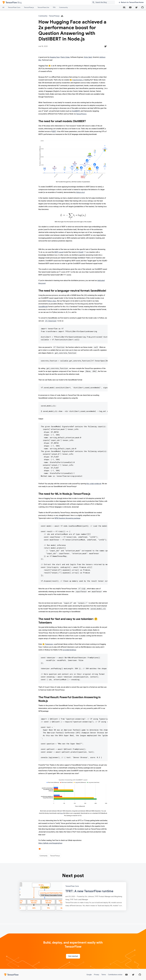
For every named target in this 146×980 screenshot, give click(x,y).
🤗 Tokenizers (48, 644)
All (3, 7)
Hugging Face (55, 57)
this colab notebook (94, 484)
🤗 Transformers (76, 80)
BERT (54, 131)
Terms (104, 975)
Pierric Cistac (65, 57)
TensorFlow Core (14, 7)
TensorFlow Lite (43, 7)
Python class (52, 301)
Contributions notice (115, 975)
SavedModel (43, 307)
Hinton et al (80, 192)
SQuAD (81, 252)
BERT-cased (59, 252)
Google (89, 975)
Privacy (97, 975)
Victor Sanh (88, 57)
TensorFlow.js (29, 7)
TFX (54, 7)
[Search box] (106, 2)
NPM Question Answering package (67, 518)
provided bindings (70, 650)
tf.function (51, 321)
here (62, 813)
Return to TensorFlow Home (131, 2)
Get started (73, 956)
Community (63, 7)
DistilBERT (76, 111)
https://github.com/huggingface (50, 843)
